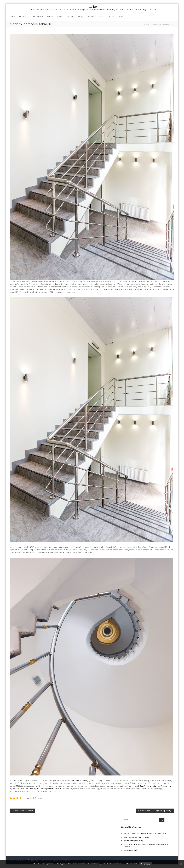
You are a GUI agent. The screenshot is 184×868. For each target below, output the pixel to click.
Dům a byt (24, 17)
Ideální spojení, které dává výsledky (136, 837)
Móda (59, 17)
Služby (81, 17)
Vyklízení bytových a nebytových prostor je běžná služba (145, 833)
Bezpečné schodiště (131, 850)
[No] (181, 864)
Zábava (110, 17)
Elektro (50, 17)
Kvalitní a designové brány (134, 841)
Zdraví (120, 17)
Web (101, 17)
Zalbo (93, 7)
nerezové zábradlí (79, 781)
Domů (12, 17)
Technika (91, 17)
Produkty (70, 17)
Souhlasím (146, 864)
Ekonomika (38, 17)
